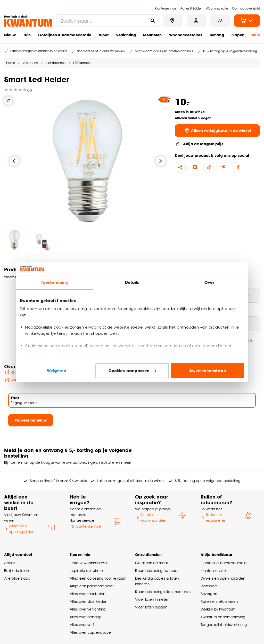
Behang (217, 35)
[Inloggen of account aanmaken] (196, 21)
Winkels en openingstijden (19, 529)
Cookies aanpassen (132, 371)
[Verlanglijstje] (8, 101)
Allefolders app (17, 578)
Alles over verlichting (88, 609)
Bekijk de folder (17, 570)
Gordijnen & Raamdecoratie (65, 35)
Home (11, 63)
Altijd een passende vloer (92, 586)
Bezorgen (209, 594)
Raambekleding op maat (157, 570)
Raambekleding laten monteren (163, 592)
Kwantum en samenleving (223, 617)
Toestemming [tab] (55, 282)
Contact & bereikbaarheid (224, 563)
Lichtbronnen (56, 63)
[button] (164, 100)
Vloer (104, 35)
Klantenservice (85, 526)
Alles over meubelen (87, 594)
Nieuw (10, 35)
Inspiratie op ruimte (86, 570)
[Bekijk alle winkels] (173, 21)
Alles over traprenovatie (90, 632)
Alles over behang (85, 617)
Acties (10, 563)
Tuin (27, 35)
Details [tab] (132, 282)
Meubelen (152, 35)
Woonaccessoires (186, 35)
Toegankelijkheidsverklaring (224, 625)
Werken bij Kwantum (218, 609)
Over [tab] (209, 282)
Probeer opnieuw (31, 420)
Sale (256, 35)
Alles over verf (82, 625)
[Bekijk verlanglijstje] (220, 21)
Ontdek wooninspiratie (150, 517)
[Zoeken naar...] (153, 21)
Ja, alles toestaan (207, 371)
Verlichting (126, 35)
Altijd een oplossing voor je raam (98, 578)
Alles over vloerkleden (88, 601)
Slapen (238, 35)
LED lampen (82, 63)
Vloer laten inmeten (152, 599)
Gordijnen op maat (152, 563)
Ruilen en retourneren (213, 517)
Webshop (209, 586)
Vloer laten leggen (151, 607)
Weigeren (57, 371)
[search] (108, 21)
